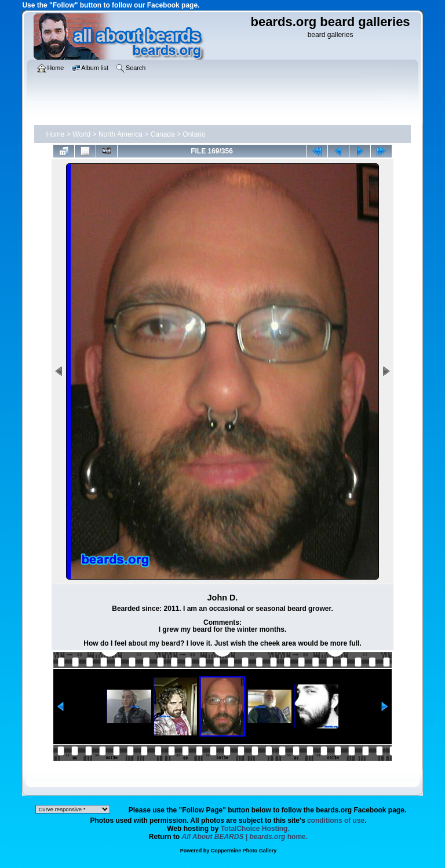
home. (245, 837)
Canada (163, 134)
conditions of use (336, 821)
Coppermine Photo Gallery (244, 851)
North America (121, 134)
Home (55, 134)
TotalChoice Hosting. (255, 829)
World (81, 134)
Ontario (194, 134)
